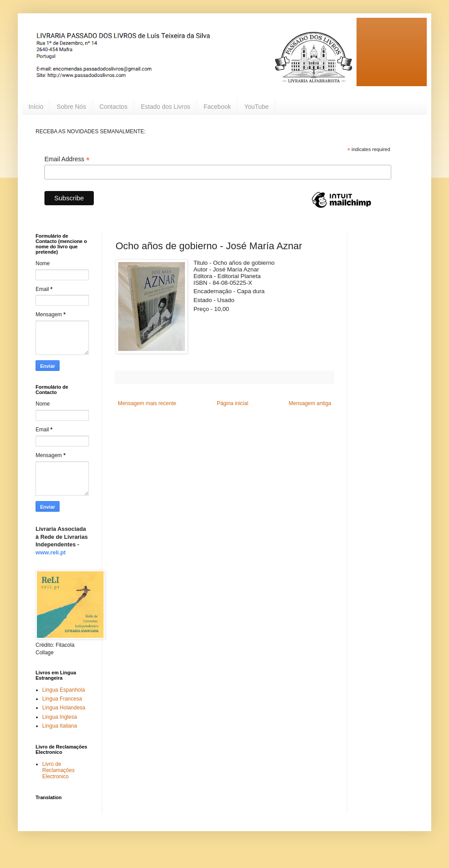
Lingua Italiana (60, 726)
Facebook (217, 107)
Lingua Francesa (62, 699)
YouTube (256, 107)
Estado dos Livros (166, 107)
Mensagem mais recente (147, 403)
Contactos (114, 107)
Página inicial (233, 403)
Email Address (67, 159)
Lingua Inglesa (60, 717)
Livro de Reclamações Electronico (58, 770)
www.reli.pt (51, 552)
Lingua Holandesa (64, 708)
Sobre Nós (71, 107)
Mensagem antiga (310, 403)
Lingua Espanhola (64, 690)
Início (36, 107)
